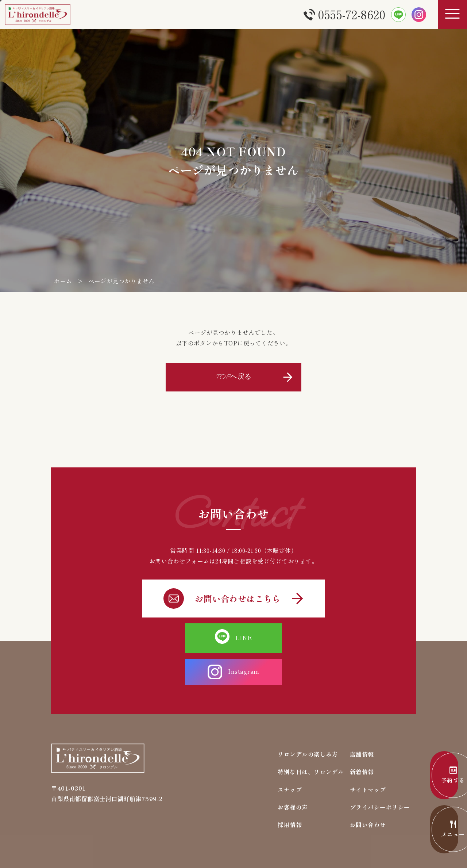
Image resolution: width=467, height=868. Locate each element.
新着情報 (362, 739)
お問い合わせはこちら (233, 597)
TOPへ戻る (233, 377)
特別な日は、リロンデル (311, 739)
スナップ (290, 757)
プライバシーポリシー (380, 775)
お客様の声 (293, 775)
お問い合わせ (368, 792)
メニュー (434, 830)
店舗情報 (362, 721)
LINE (187, 637)
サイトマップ (368, 757)
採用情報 (290, 792)
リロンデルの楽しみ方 (308, 721)
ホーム (63, 281)
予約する (434, 776)
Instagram (281, 637)
